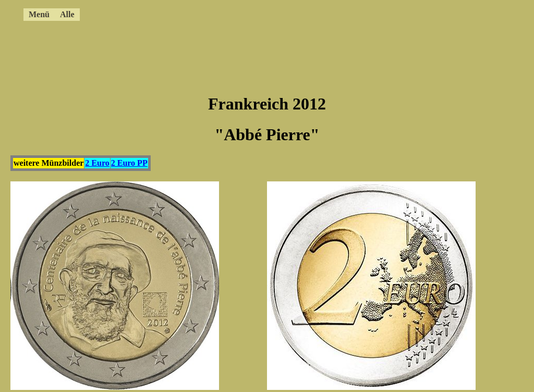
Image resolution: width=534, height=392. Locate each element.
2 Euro (97, 163)
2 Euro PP (129, 163)
